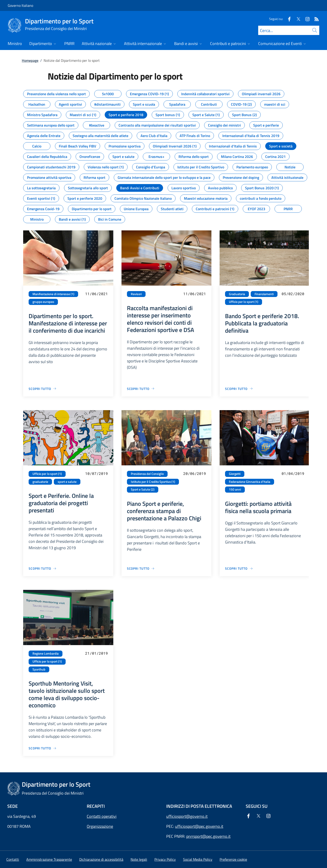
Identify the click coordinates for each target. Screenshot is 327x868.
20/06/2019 (195, 473)
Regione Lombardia (46, 653)
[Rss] (315, 19)
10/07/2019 (97, 473)
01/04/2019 (293, 473)
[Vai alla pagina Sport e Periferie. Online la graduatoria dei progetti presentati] (43, 568)
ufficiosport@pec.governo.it (199, 826)
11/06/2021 (97, 294)
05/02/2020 (293, 294)
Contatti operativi (102, 816)
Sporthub (39, 669)
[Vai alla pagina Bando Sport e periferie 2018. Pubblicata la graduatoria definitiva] (239, 389)
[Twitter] (297, 19)
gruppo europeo (43, 302)
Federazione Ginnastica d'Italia (250, 482)
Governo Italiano (20, 5)
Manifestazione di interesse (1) (53, 294)
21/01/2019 (97, 653)
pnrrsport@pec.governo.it (208, 836)
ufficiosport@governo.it (187, 816)
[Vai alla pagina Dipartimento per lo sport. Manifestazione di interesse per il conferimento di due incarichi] (43, 389)
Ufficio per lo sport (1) (244, 302)
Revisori (136, 294)
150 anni (235, 489)
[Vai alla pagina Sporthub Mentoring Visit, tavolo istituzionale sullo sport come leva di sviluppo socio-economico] (43, 748)
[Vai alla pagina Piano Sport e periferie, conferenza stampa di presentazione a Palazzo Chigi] (141, 568)
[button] (233, 859)
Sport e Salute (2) (143, 489)
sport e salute (67, 482)
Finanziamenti (264, 294)
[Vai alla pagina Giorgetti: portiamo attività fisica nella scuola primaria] (239, 568)
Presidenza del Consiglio (147, 474)
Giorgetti (235, 474)
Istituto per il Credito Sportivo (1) (153, 482)
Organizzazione (100, 826)
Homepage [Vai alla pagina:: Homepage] (30, 60)
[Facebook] (287, 19)
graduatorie (40, 482)
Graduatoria (237, 294)
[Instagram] (306, 19)
